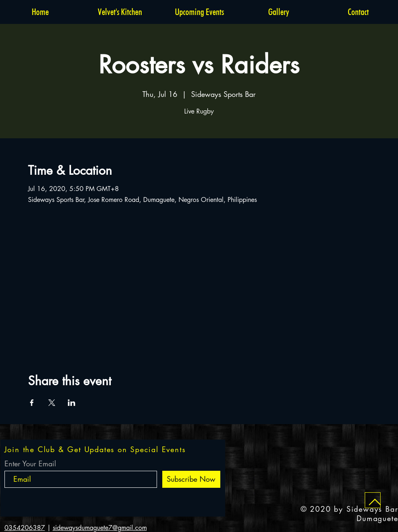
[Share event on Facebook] (32, 403)
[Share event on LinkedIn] (72, 403)
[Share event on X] (52, 403)
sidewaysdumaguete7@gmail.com (100, 528)
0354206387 (25, 528)
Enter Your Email (30, 463)
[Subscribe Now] (191, 479)
